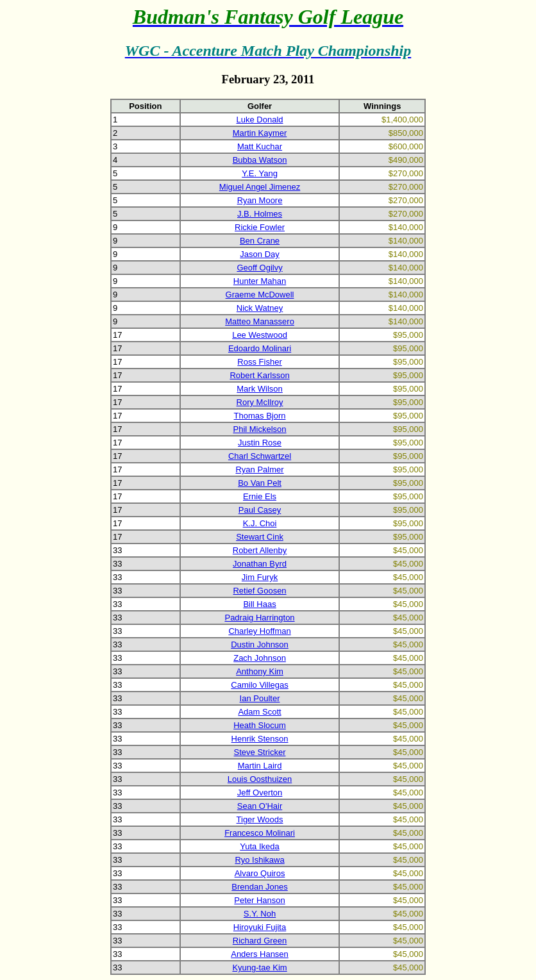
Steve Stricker (260, 752)
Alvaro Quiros (260, 873)
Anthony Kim (260, 671)
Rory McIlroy (260, 402)
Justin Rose (260, 443)
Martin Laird (260, 766)
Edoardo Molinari (260, 348)
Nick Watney (260, 308)
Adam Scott (259, 712)
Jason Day (259, 254)
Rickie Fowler (260, 227)
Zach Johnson (260, 658)
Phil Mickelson (259, 429)
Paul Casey (260, 510)
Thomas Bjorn (260, 416)
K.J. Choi (260, 523)
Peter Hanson (260, 900)
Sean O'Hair (260, 806)
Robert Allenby (260, 550)
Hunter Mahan (260, 281)
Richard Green (260, 941)
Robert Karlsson (259, 375)
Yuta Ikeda (259, 846)
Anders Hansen (260, 954)
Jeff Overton (260, 793)
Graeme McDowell (260, 295)
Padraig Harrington (259, 618)
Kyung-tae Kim (259, 968)
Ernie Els (260, 496)
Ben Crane (260, 241)
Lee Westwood (260, 335)
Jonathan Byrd (260, 564)
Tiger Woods (260, 819)
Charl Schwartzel (260, 456)
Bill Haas (259, 604)
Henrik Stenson (260, 739)
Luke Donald (260, 120)
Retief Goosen (259, 591)
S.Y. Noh (260, 914)
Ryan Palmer (259, 469)
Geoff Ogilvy (259, 268)
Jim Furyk (260, 577)
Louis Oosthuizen (260, 779)
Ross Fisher (259, 362)
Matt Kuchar (260, 146)
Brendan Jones (259, 887)
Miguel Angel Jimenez (260, 187)
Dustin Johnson (260, 644)
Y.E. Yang (260, 173)
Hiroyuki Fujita (260, 927)
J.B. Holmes (260, 214)
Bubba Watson (260, 160)
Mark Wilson (260, 389)
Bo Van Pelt (260, 483)
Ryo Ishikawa (259, 860)
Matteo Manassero (260, 321)
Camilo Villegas (259, 685)
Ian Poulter (260, 698)
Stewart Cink (260, 537)
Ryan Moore (260, 200)
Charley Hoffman (259, 631)
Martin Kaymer (260, 133)
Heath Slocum (260, 725)
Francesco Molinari (260, 833)
